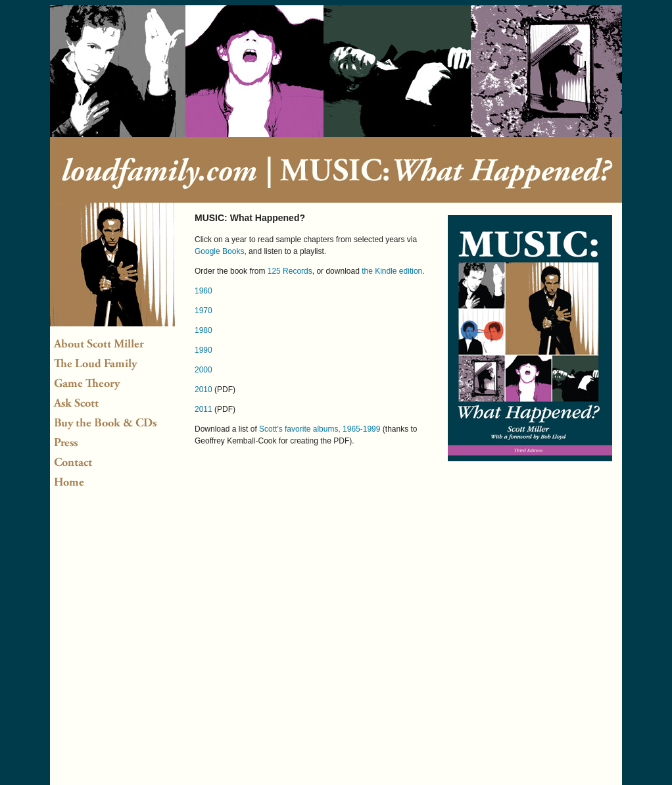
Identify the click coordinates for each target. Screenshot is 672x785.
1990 (204, 350)
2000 (204, 370)
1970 (204, 311)
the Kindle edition (392, 271)
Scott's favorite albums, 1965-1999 (320, 429)
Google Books (219, 251)
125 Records (290, 271)
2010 (204, 390)
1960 (204, 291)
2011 (204, 409)
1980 (204, 330)
